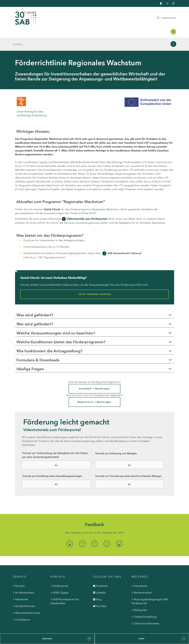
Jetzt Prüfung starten (94, 281)
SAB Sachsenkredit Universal (124, 240)
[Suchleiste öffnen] (173, 32)
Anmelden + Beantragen (94, 376)
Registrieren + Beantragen (94, 389)
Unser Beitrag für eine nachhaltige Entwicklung (32, 100)
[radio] (70, 531)
